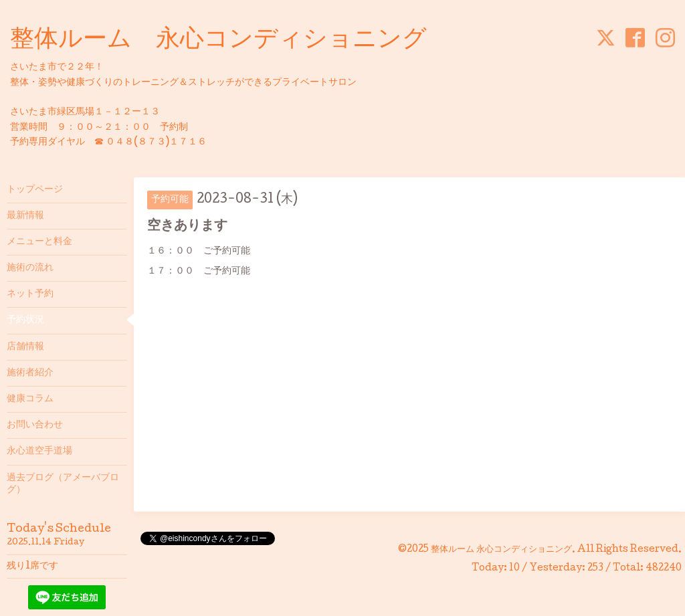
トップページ (35, 190)
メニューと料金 (39, 242)
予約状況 (25, 320)
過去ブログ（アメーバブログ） (63, 484)
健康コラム (30, 399)
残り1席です (32, 567)
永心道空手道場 (39, 451)
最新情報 (25, 216)
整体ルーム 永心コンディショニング (218, 41)
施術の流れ (30, 268)
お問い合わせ (35, 425)
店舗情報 (25, 347)
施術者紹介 (30, 373)
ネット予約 (30, 294)
